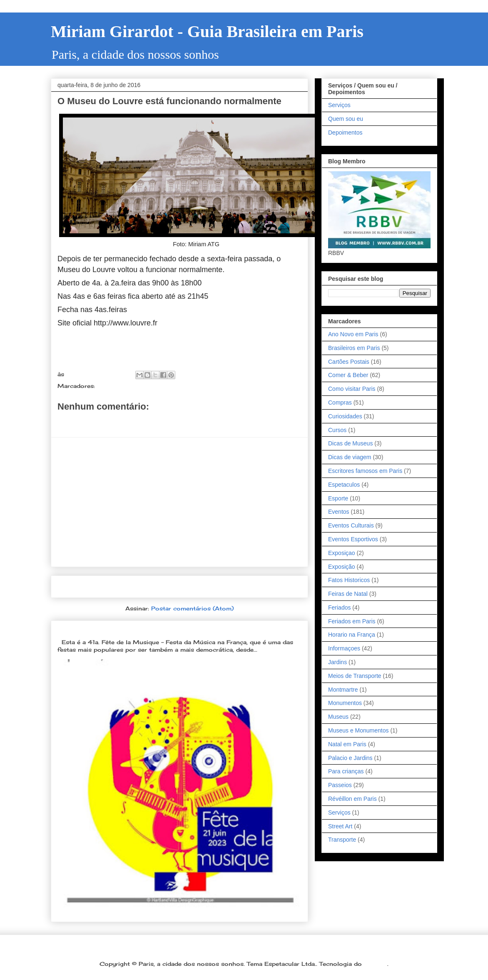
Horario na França (352, 635)
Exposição (342, 567)
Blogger (376, 964)
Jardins (337, 662)
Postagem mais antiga (261, 586)
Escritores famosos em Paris (365, 471)
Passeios (340, 785)
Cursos (337, 430)
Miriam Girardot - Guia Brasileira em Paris (207, 31)
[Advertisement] (179, 502)
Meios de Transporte (355, 676)
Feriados (339, 607)
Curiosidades (345, 416)
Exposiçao (342, 553)
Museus (338, 717)
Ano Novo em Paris (353, 334)
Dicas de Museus (350, 443)
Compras (340, 402)
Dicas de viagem (350, 457)
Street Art (340, 826)
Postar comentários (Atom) (192, 608)
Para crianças (346, 771)
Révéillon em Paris (352, 799)
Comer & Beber (348, 375)
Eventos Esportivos (353, 539)
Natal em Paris (347, 744)
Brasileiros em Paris (354, 348)
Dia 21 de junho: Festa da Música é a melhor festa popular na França (172, 629)
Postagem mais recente (100, 586)
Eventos (339, 512)
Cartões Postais (349, 362)
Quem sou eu (346, 119)
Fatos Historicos (349, 580)
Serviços (339, 105)
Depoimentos (345, 132)
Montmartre (343, 690)
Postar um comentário (102, 421)
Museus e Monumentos (359, 730)
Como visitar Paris (352, 389)
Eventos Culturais (351, 525)
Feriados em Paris (352, 621)
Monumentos (345, 703)
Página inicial (182, 586)
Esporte (338, 498)
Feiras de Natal (348, 594)
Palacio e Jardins (350, 758)
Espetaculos (344, 485)
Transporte (342, 840)
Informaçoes (116, 386)
